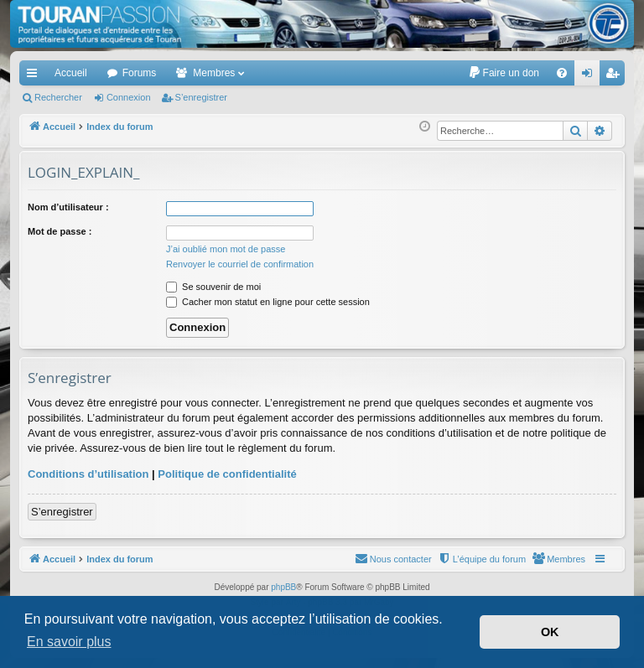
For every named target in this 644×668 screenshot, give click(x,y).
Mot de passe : (60, 231)
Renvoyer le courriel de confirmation (240, 264)
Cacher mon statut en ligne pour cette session (268, 302)
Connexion (129, 97)
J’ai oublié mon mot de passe (226, 249)
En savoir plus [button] (69, 642)
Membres (214, 73)
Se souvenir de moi (213, 287)
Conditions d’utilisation (88, 474)
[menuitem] (504, 73)
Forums (140, 73)
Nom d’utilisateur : (68, 207)
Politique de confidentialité (227, 474)
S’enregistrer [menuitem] (616, 76)
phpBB (283, 587)
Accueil (71, 73)
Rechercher (58, 97)
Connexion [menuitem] (591, 76)
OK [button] (550, 632)
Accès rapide (35, 76)
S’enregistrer (201, 97)
